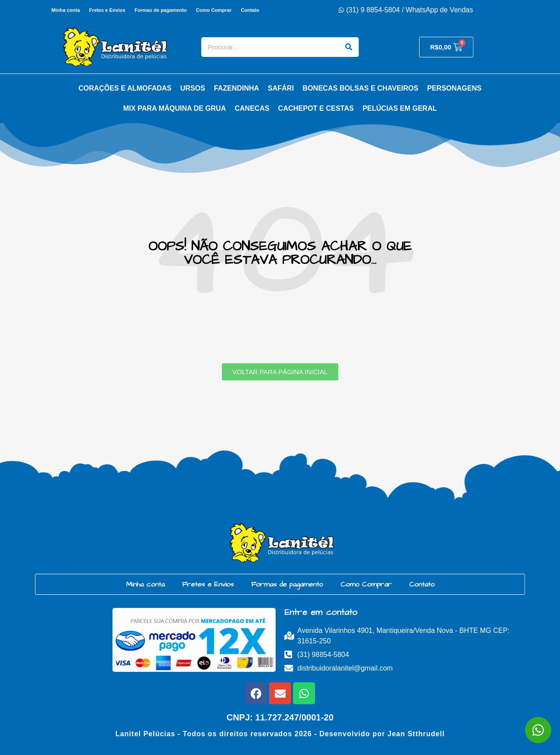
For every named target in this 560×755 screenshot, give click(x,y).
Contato (251, 10)
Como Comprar (214, 10)
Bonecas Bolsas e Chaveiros (361, 88)
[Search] (349, 47)
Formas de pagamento (160, 10)
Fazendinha (236, 88)
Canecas (252, 108)
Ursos (193, 88)
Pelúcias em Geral (400, 108)
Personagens (454, 88)
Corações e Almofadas (125, 88)
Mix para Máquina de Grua (175, 108)
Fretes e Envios (107, 10)
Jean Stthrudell (416, 734)
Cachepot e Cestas (316, 108)
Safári (281, 88)
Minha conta (65, 10)
